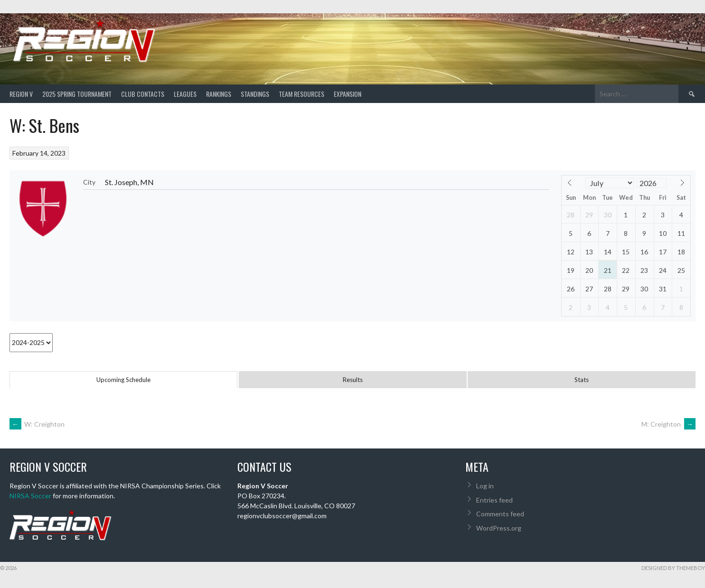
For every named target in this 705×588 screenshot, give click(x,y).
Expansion (348, 94)
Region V (21, 94)
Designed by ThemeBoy (673, 568)
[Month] (610, 183)
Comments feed (500, 514)
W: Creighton (37, 424)
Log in (485, 486)
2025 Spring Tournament (77, 94)
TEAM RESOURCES (301, 94)
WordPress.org (499, 528)
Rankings (219, 94)
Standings (255, 94)
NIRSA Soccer (30, 496)
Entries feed (494, 500)
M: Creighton (668, 424)
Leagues (185, 94)
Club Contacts (143, 94)
